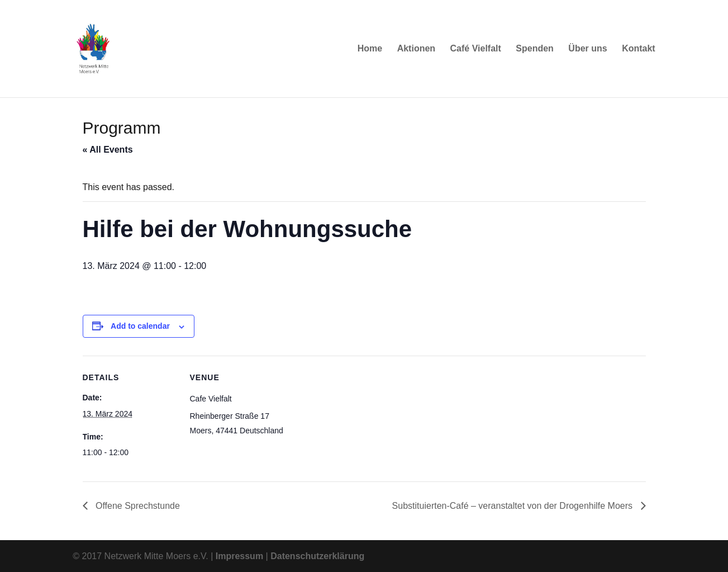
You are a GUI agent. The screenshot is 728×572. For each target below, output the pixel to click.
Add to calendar (140, 326)
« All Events (108, 150)
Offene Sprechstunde (137, 506)
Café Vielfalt (476, 49)
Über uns (587, 49)
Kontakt (639, 49)
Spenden (535, 49)
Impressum (239, 556)
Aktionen (416, 49)
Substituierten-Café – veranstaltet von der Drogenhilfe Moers (514, 506)
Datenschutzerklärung (317, 556)
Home (370, 49)
